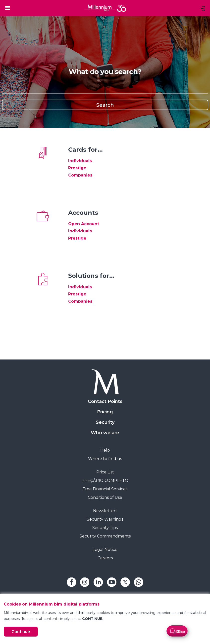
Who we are (105, 433)
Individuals (80, 161)
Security (105, 422)
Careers (105, 558)
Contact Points (105, 401)
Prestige (77, 168)
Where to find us (105, 459)
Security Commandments (105, 536)
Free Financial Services (105, 489)
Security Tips (105, 528)
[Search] (105, 88)
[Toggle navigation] (7, 8)
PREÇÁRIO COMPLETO (105, 481)
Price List (105, 472)
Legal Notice (105, 550)
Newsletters (105, 511)
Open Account (84, 224)
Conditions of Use (105, 497)
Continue (21, 632)
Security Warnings (105, 519)
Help (105, 450)
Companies (80, 175)
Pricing (105, 412)
